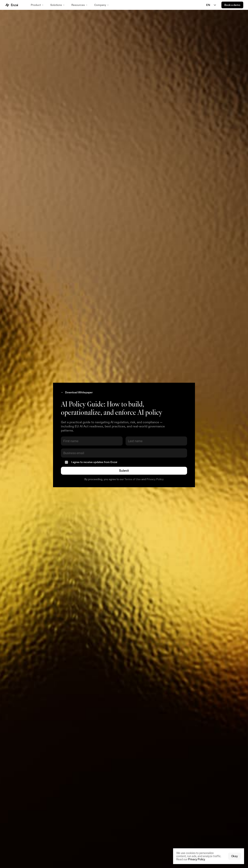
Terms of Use (133, 479)
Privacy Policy (155, 479)
